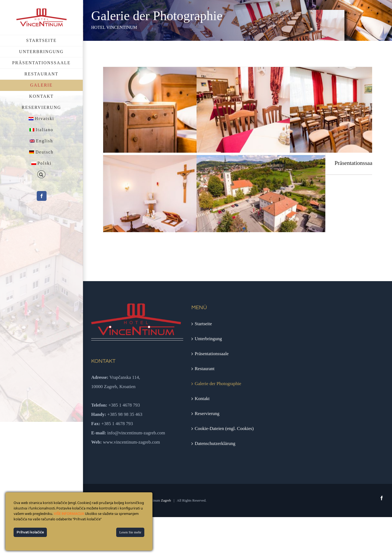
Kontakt (202, 399)
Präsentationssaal (354, 163)
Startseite (203, 324)
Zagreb (166, 500)
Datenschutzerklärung (215, 443)
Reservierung (207, 414)
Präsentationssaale (212, 354)
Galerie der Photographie (218, 384)
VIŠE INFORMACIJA (69, 514)
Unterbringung (208, 339)
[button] (41, 175)
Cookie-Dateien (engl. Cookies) (224, 428)
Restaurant (205, 369)
